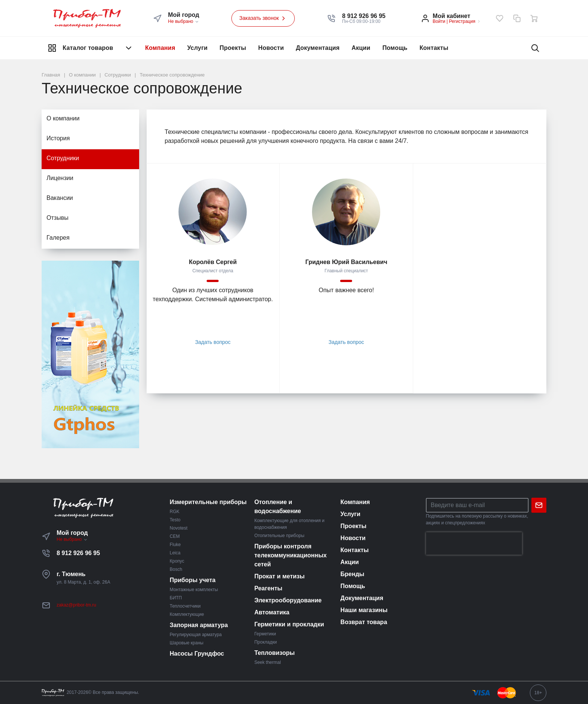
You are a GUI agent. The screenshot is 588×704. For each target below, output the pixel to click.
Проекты (233, 48)
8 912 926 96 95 (78, 553)
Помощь (395, 48)
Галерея (58, 238)
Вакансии (60, 198)
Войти (439, 21)
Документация (318, 48)
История (58, 138)
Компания (160, 48)
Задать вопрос (213, 342)
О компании (63, 118)
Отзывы (58, 218)
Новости (271, 48)
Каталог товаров (90, 48)
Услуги (197, 48)
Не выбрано (184, 21)
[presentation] (474, 543)
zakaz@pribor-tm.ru (76, 605)
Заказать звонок (263, 18)
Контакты (434, 48)
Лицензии (60, 178)
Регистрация (462, 21)
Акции (361, 48)
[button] (364, 16)
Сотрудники (63, 158)
